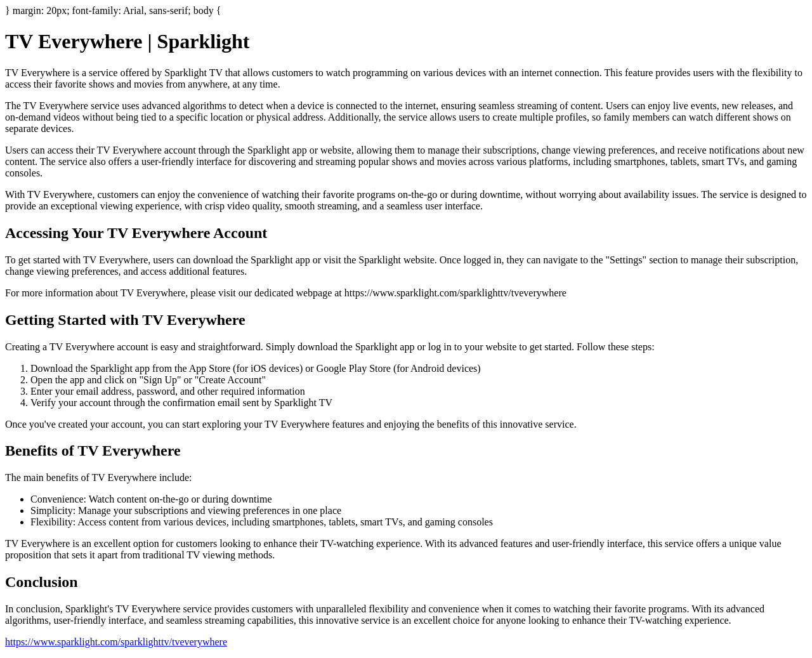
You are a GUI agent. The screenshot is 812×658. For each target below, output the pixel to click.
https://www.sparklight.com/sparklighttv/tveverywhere (116, 642)
